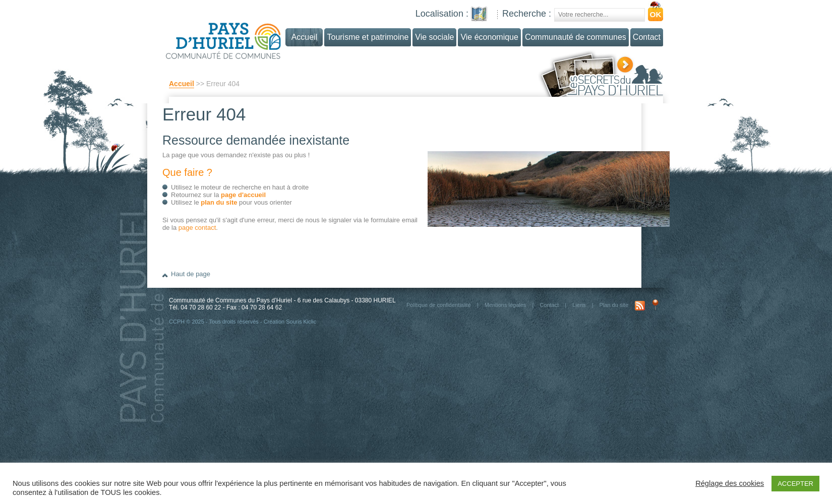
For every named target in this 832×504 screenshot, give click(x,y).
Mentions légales (506, 305)
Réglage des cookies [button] (730, 483)
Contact (647, 37)
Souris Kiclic (301, 322)
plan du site (219, 202)
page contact (197, 228)
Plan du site (614, 305)
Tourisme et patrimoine (368, 37)
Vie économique (489, 37)
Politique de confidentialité (439, 305)
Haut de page (191, 274)
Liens (579, 305)
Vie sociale (434, 37)
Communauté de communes (576, 37)
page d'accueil (243, 195)
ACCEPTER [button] (795, 484)
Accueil (182, 84)
